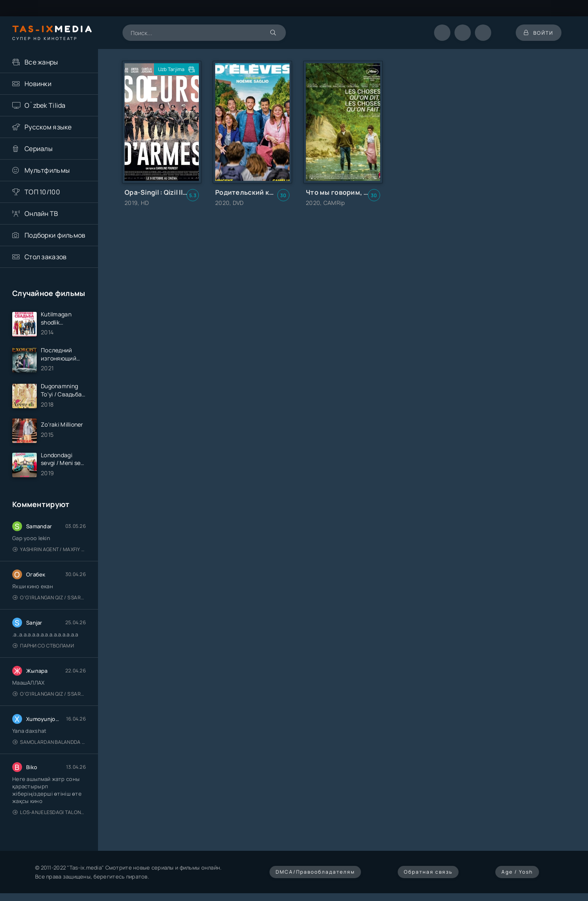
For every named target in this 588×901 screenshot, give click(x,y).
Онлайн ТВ (41, 214)
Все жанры (41, 62)
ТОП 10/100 (42, 192)
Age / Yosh (517, 872)
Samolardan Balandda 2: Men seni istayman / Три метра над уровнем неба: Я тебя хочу (49, 742)
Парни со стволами (43, 646)
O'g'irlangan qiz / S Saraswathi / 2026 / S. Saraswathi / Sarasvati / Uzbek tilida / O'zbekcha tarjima (49, 597)
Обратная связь (428, 872)
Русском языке (48, 127)
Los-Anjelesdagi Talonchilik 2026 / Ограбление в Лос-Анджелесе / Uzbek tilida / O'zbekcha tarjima (49, 812)
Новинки (38, 84)
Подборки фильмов (55, 235)
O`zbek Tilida (45, 105)
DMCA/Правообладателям (315, 872)
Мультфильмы (47, 170)
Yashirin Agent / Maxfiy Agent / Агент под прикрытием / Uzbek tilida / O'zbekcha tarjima (49, 549)
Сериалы (39, 149)
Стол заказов (46, 257)
